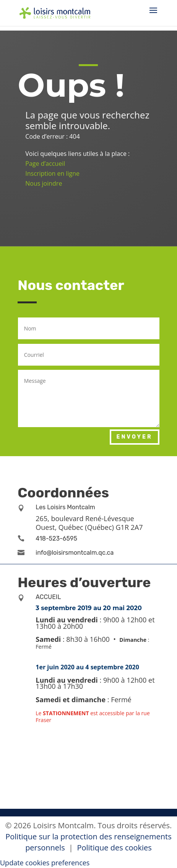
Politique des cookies (114, 848)
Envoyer (135, 437)
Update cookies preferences (45, 863)
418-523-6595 (56, 538)
